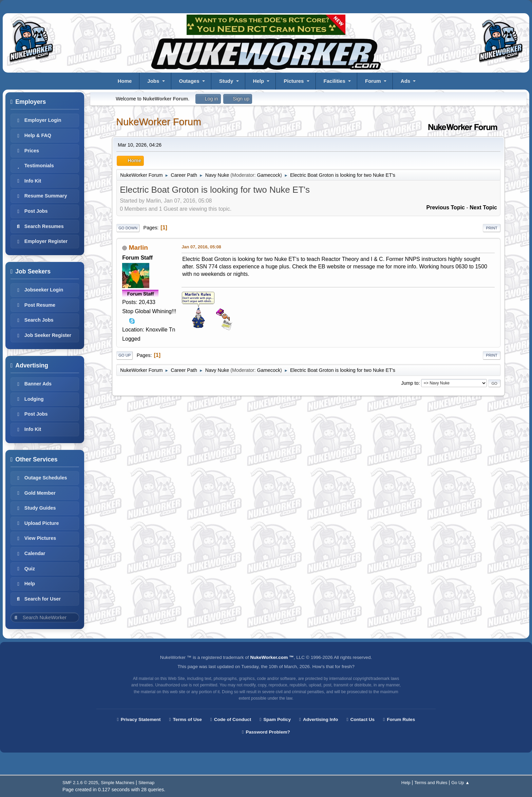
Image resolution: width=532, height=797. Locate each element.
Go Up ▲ (460, 783)
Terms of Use (186, 719)
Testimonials (34, 166)
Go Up (125, 355)
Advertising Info (319, 719)
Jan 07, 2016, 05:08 (201, 247)
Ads (405, 81)
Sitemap (147, 783)
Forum (373, 81)
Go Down (128, 228)
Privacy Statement (139, 719)
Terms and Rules (431, 783)
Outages (189, 81)
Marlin (139, 248)
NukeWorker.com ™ (272, 657)
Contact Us (360, 719)
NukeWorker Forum (159, 122)
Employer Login (38, 120)
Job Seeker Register (43, 335)
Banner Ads (33, 384)
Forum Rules (399, 719)
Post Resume (35, 305)
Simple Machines (118, 783)
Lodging (29, 399)
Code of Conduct (231, 719)
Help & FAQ (33, 135)
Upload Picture (37, 523)
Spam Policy (275, 719)
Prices (27, 151)
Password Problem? (266, 732)
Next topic (483, 207)
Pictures (294, 81)
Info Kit (28, 181)
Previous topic (445, 207)
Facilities (335, 81)
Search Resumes (39, 226)
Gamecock (269, 175)
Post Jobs (31, 211)
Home (125, 81)
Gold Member (35, 493)
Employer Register (41, 241)
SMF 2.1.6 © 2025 (80, 783)
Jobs (153, 81)
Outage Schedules (41, 478)
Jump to (410, 383)
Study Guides (35, 508)
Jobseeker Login (39, 290)
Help (259, 81)
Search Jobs (34, 320)
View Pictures (35, 538)
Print (492, 228)
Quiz (25, 569)
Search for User (38, 599)
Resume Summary (41, 196)
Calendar (30, 553)
